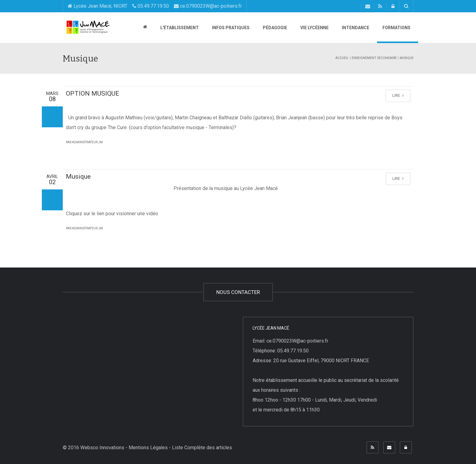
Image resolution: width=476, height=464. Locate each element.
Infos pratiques (230, 28)
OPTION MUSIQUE (92, 93)
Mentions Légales (148, 448)
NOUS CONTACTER (238, 292)
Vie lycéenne (314, 28)
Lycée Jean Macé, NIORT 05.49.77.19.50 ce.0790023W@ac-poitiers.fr (155, 6)
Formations (396, 28)
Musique (78, 176)
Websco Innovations (102, 448)
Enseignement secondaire (374, 58)
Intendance (355, 28)
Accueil (342, 58)
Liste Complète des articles (202, 448)
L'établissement (179, 28)
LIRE (398, 95)
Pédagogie (274, 28)
